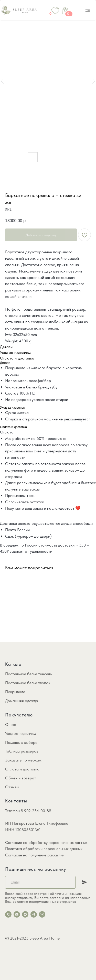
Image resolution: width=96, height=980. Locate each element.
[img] (88, 10)
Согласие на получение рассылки (35, 855)
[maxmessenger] (25, 914)
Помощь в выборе (21, 742)
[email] (17, 914)
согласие (57, 898)
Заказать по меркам (23, 760)
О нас (10, 725)
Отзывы (12, 787)
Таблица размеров (22, 751)
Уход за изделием (20, 733)
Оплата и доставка (22, 769)
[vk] (42, 914)
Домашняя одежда (22, 701)
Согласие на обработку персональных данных (46, 842)
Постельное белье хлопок (28, 683)
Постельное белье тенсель (28, 674)
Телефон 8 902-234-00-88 (28, 811)
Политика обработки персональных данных (44, 849)
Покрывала (15, 692)
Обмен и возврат (21, 778)
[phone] (8, 914)
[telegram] (34, 914)
